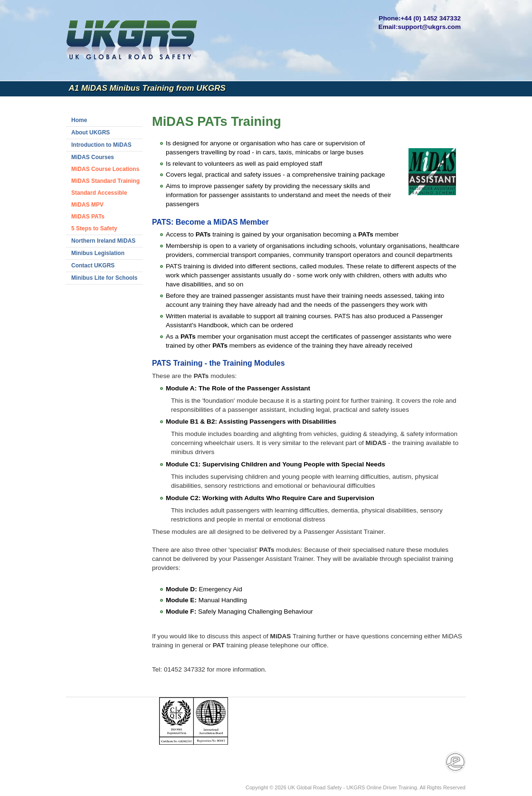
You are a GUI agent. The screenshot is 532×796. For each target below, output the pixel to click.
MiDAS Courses (93, 157)
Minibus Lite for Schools (104, 278)
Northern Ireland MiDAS (103, 241)
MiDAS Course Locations (105, 169)
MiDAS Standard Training (105, 181)
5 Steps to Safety (94, 228)
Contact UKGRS (93, 265)
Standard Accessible (99, 193)
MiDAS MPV (87, 205)
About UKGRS (90, 133)
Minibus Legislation (98, 253)
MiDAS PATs (88, 217)
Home (79, 120)
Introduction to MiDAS (101, 145)
